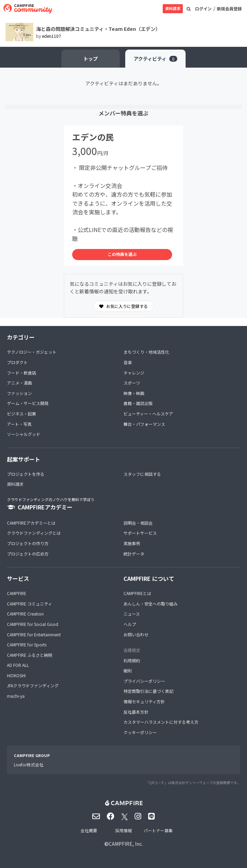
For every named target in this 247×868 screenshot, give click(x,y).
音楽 (128, 362)
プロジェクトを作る (26, 474)
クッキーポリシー (140, 732)
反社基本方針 (136, 712)
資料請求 (173, 8)
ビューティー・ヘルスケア (148, 414)
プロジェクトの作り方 (28, 543)
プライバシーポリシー (144, 681)
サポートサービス (140, 533)
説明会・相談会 (138, 523)
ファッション (19, 393)
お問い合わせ (136, 634)
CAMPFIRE (17, 593)
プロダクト (17, 362)
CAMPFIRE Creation (25, 614)
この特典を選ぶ (122, 254)
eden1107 (52, 36)
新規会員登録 (229, 8)
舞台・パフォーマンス (144, 424)
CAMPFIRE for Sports (27, 644)
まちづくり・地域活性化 (146, 352)
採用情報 (123, 830)
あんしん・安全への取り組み (151, 604)
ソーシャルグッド (24, 434)
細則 (128, 671)
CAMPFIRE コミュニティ (29, 604)
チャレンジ (134, 373)
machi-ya (16, 696)
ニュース (132, 614)
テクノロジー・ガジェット (32, 352)
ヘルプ (130, 624)
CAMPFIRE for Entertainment (34, 634)
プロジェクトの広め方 (28, 554)
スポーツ (132, 383)
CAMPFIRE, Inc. (126, 844)
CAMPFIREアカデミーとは (31, 523)
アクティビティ (155, 59)
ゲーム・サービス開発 (28, 403)
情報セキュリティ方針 (144, 701)
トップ (91, 59)
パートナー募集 (158, 830)
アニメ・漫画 (19, 383)
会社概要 (89, 830)
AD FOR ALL (18, 665)
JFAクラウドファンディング (33, 685)
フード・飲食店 (22, 373)
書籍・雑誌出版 (138, 403)
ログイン (203, 8)
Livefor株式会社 (29, 764)
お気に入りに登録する (123, 306)
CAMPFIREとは (137, 593)
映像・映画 (134, 393)
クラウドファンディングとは (34, 533)
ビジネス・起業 (22, 414)
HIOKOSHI (16, 675)
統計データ (134, 554)
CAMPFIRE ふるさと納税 (30, 655)
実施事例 (132, 543)
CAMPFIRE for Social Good (33, 624)
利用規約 (132, 660)
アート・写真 (19, 424)
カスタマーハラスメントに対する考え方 (161, 722)
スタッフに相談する (142, 474)
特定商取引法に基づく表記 (148, 691)
